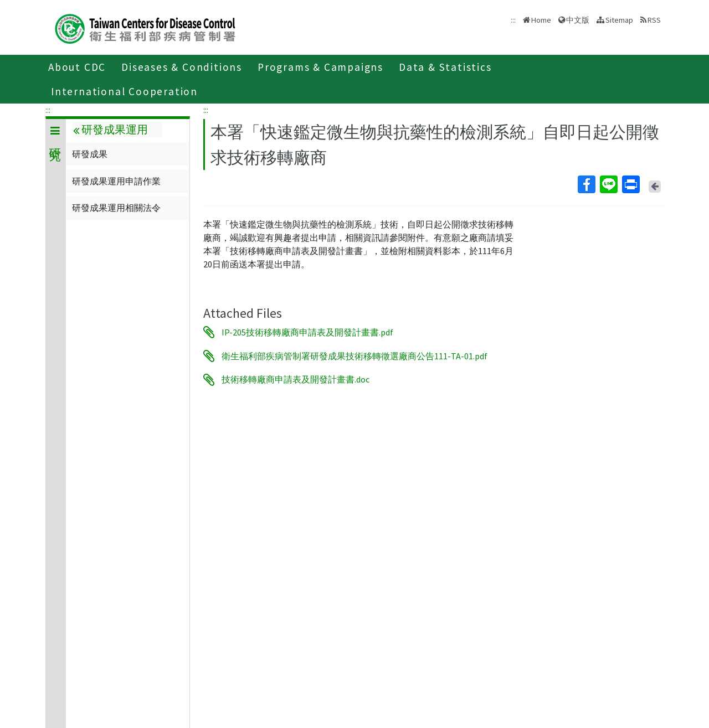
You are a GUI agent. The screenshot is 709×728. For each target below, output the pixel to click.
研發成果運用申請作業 (116, 181)
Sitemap (619, 20)
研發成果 (90, 154)
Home (541, 20)
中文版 (578, 20)
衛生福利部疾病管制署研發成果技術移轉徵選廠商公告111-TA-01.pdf (354, 356)
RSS (654, 20)
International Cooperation (124, 91)
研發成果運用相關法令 (116, 208)
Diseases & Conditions (182, 67)
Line (608, 184)
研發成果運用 (110, 130)
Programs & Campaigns (320, 67)
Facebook (586, 184)
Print (630, 184)
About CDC (77, 67)
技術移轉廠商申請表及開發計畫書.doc (296, 380)
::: (48, 110)
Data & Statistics (445, 67)
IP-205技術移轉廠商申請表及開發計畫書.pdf (307, 332)
